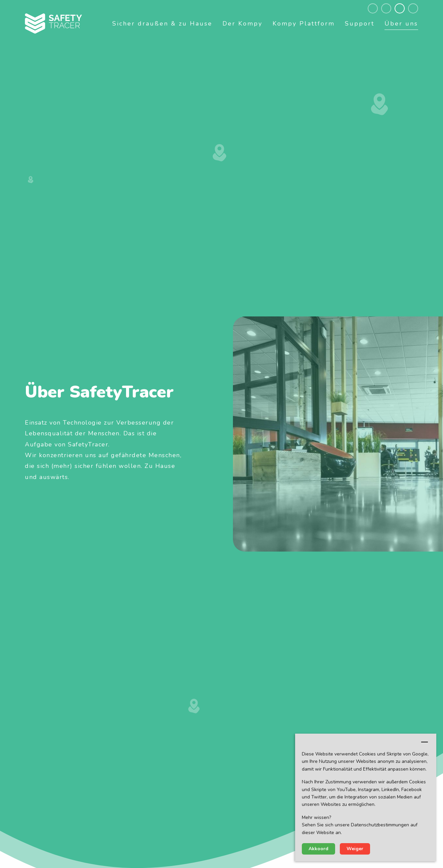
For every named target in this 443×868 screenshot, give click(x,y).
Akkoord (318, 849)
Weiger (355, 849)
